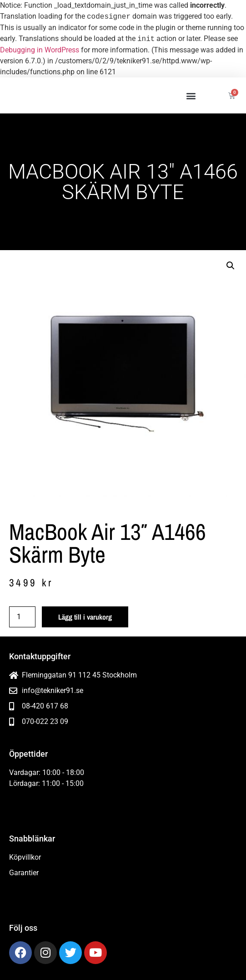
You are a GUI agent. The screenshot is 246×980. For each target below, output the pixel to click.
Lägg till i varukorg (85, 617)
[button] (191, 95)
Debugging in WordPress (40, 50)
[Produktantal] (22, 617)
